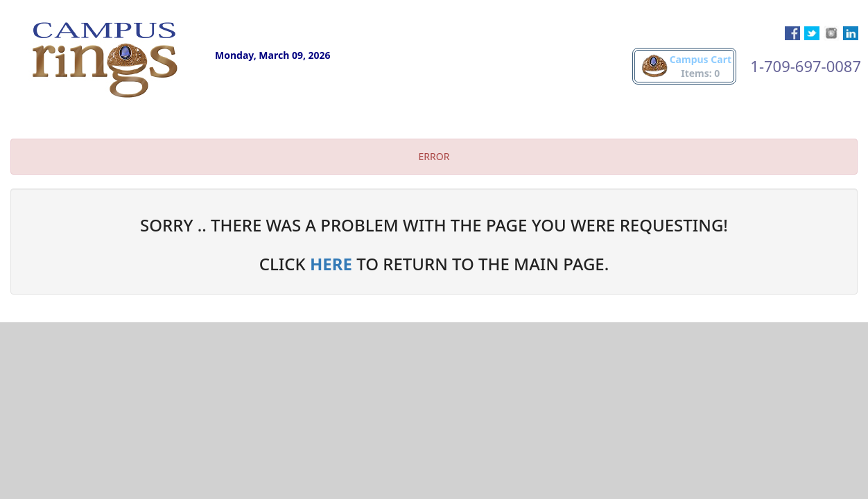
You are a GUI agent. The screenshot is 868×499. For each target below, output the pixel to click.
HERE (331, 264)
